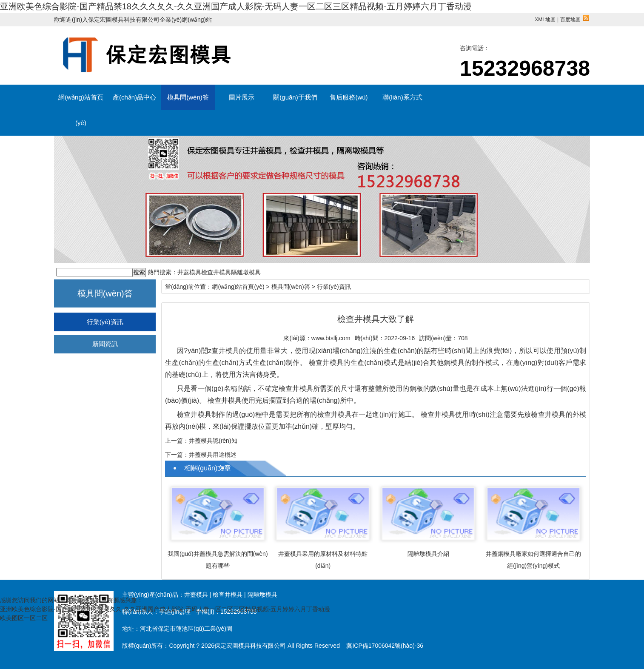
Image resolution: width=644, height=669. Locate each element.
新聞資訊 (105, 344)
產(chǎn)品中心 (134, 97)
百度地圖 (575, 20)
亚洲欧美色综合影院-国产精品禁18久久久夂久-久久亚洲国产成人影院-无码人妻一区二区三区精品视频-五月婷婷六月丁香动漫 (236, 6)
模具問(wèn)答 (188, 97)
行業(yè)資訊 (105, 322)
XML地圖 (545, 20)
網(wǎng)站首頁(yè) (81, 102)
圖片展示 (242, 97)
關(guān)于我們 (295, 97)
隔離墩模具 (246, 272)
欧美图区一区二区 (24, 618)
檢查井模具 (216, 272)
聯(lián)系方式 (402, 97)
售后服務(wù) (349, 97)
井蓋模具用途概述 (213, 455)
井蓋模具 (189, 272)
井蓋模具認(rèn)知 (213, 441)
